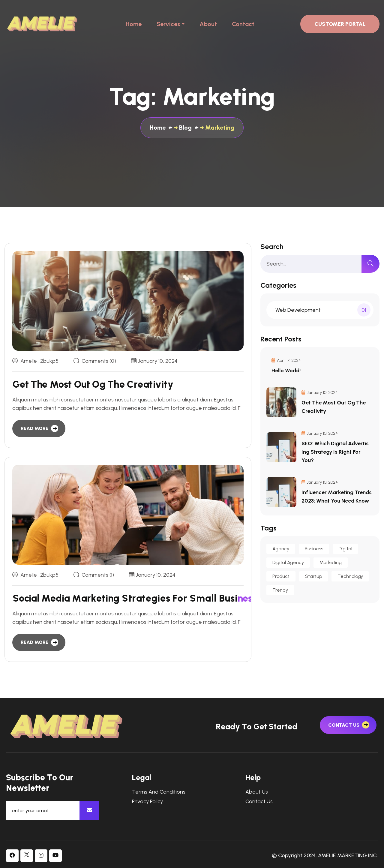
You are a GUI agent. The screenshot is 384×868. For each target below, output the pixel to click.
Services (168, 24)
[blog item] (89, 384)
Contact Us (259, 802)
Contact (243, 24)
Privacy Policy (147, 802)
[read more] (39, 428)
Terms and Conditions (159, 792)
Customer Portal (340, 24)
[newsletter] (89, 811)
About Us (257, 792)
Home (134, 24)
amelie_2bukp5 (39, 361)
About (208, 24)
